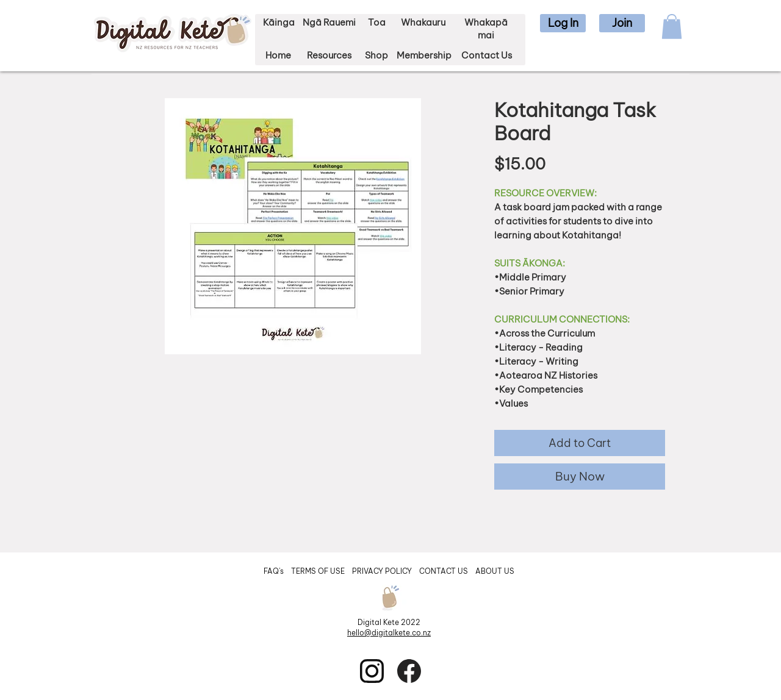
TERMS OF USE (318, 571)
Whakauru (423, 22)
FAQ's (275, 571)
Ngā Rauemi (329, 22)
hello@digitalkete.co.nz (389, 633)
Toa (377, 22)
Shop (376, 55)
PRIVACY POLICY (383, 571)
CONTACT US (444, 571)
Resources (329, 55)
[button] (563, 23)
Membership (424, 55)
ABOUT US (495, 571)
